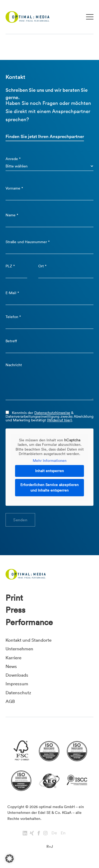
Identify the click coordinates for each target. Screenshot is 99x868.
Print (14, 598)
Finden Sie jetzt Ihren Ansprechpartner (45, 136)
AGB (10, 701)
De (54, 833)
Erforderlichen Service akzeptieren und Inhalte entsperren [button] (49, 487)
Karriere (13, 658)
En (63, 833)
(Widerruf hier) (59, 420)
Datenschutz (18, 693)
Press (15, 610)
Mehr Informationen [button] (50, 461)
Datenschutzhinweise (52, 413)
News (11, 666)
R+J (50, 846)
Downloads (17, 675)
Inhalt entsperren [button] (49, 471)
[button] (10, 859)
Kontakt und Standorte (29, 640)
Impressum (17, 684)
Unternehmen (19, 649)
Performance (29, 622)
